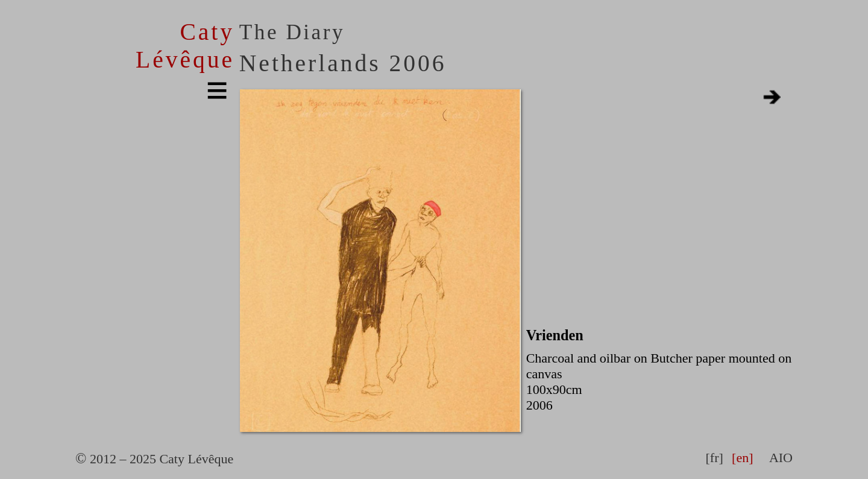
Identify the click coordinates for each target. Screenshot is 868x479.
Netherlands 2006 (343, 63)
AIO (781, 458)
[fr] (714, 458)
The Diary (292, 32)
